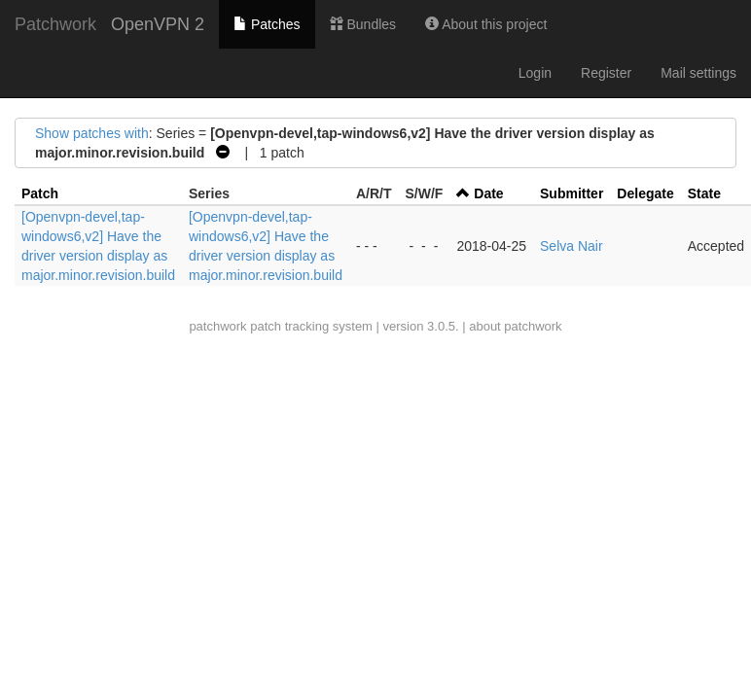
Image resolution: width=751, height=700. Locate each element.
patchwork (217, 326)
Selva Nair (572, 246)
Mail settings (698, 73)
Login (535, 73)
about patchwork (515, 326)
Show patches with (92, 133)
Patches (267, 24)
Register (606, 73)
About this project (486, 24)
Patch (40, 193)
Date (488, 193)
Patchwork (55, 24)
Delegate (645, 193)
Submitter (572, 193)
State (704, 193)
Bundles (363, 24)
